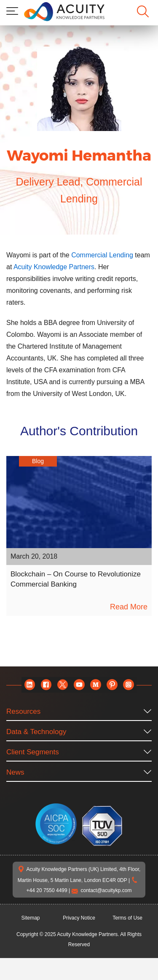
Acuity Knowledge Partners (78, 267)
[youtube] (79, 697)
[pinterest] (112, 697)
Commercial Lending (112, 255)
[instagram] (128, 697)
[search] (143, 11)
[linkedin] (30, 697)
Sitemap (31, 940)
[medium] (95, 697)
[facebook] (46, 697)
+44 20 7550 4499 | (87, 902)
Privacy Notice (79, 940)
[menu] (12, 11)
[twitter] (63, 697)
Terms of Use (127, 940)
